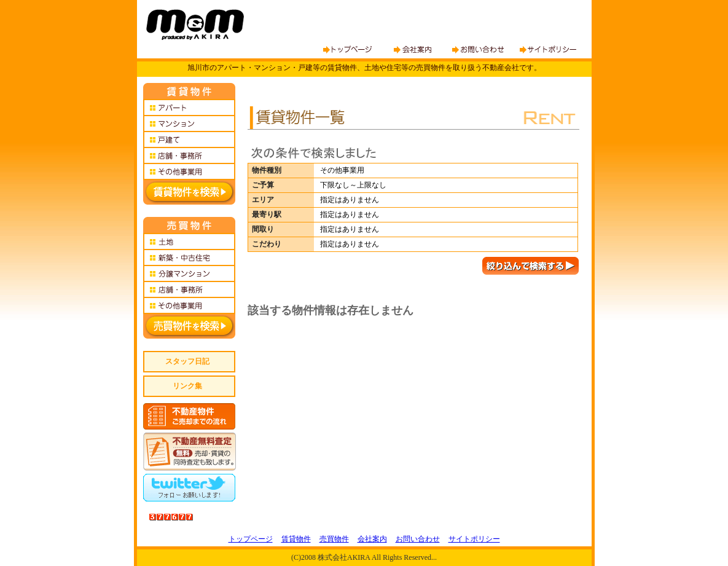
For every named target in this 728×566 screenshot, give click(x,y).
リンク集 (187, 386)
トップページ (251, 539)
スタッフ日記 (187, 361)
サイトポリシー (474, 539)
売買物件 (334, 539)
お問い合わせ (418, 539)
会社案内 (372, 539)
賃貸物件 (296, 539)
